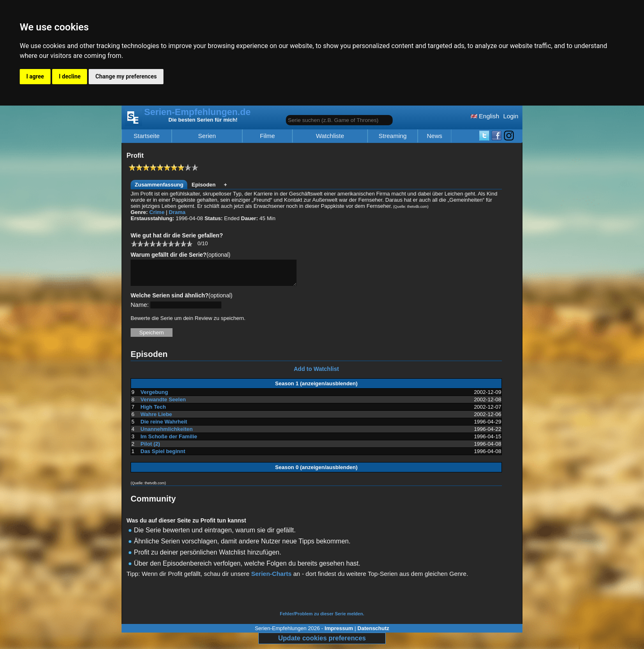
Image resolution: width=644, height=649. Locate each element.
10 (189, 243)
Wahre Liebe (156, 419)
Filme (268, 136)
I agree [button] (35, 76)
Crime (157, 212)
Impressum (339, 633)
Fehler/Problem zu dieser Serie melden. (322, 619)
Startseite (146, 136)
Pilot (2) (150, 449)
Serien (207, 136)
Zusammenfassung (159, 185)
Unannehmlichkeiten (167, 434)
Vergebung (154, 397)
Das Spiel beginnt (163, 456)
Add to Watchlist (316, 374)
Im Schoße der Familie (169, 441)
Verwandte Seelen (163, 404)
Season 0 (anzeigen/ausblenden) (316, 472)
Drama (177, 212)
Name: (140, 310)
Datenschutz (373, 633)
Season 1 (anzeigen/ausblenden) (316, 388)
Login (511, 116)
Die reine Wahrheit (164, 427)
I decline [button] (70, 76)
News (435, 136)
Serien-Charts (271, 579)
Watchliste (330, 136)
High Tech (153, 412)
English (485, 116)
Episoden (204, 185)
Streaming (393, 136)
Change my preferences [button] (126, 76)
